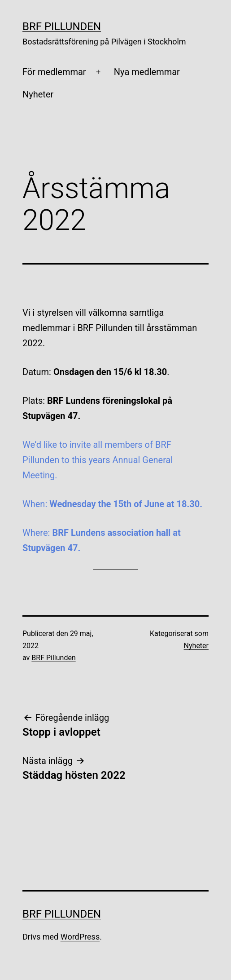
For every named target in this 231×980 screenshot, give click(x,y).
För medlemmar (54, 72)
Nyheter (38, 94)
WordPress (80, 937)
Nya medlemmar (147, 72)
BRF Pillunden (62, 26)
